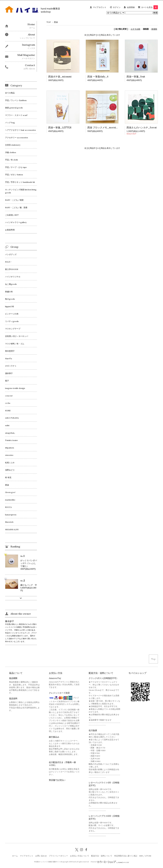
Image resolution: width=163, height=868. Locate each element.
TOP (49, 22)
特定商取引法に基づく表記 (126, 856)
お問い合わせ (41, 856)
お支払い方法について (80, 856)
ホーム (15, 856)
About (31, 34)
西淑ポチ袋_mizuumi (60, 77)
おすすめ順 (135, 29)
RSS (141, 856)
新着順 (154, 29)
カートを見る (150, 7)
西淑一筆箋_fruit (136, 77)
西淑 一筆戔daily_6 (98, 77)
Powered (110, 862)
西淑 (56, 22)
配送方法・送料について (102, 856)
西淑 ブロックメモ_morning (103, 127)
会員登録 (131, 7)
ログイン (117, 7)
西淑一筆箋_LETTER (60, 127)
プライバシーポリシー (58, 856)
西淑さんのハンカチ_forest (142, 127)
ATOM (148, 856)
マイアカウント (100, 7)
